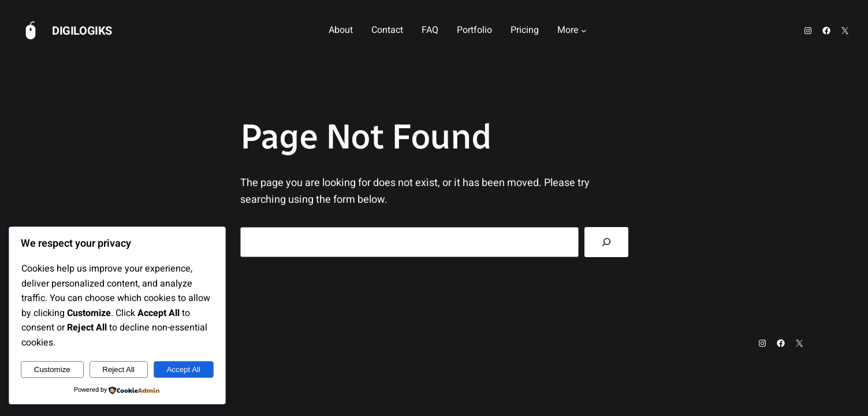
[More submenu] (584, 31)
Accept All (183, 369)
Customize (52, 369)
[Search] (606, 242)
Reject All (118, 369)
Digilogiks (82, 31)
